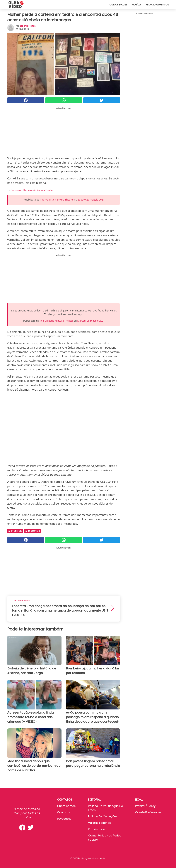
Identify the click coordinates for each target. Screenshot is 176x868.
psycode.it (64, 819)
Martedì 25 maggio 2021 (91, 321)
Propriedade (96, 829)
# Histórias (32, 531)
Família (136, 5)
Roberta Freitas (28, 26)
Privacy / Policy (145, 806)
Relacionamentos (157, 5)
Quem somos (66, 806)
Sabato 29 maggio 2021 (91, 200)
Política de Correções (103, 816)
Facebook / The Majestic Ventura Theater (32, 190)
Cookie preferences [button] (148, 812)
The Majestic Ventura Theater (57, 200)
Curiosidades (118, 5)
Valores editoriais (100, 823)
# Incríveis (15, 531)
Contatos (64, 812)
